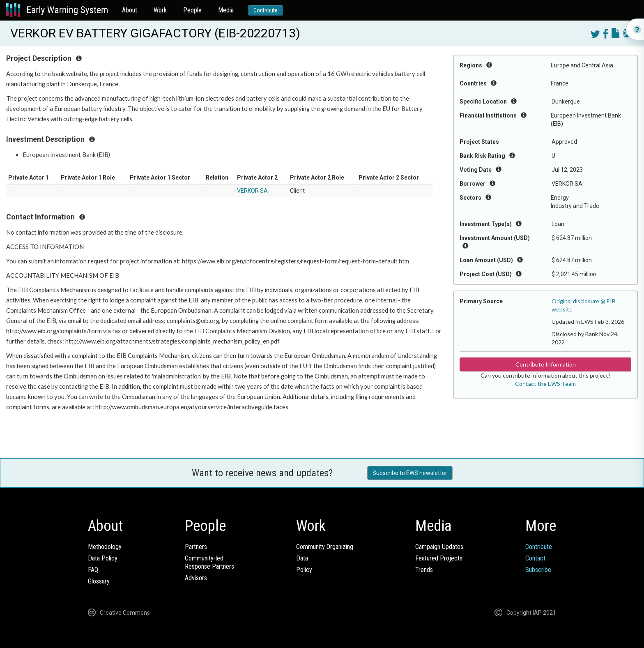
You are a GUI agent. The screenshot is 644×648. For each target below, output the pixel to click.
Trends (424, 570)
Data (302, 558)
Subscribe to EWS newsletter (410, 473)
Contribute (266, 10)
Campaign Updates (439, 547)
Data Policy (103, 558)
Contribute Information (546, 364)
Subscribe (538, 570)
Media (226, 10)
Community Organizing (325, 547)
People (192, 10)
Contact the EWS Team (545, 384)
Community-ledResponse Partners (209, 562)
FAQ (93, 570)
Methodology (105, 547)
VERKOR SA (252, 191)
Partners (196, 547)
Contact (535, 558)
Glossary (99, 581)
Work (160, 10)
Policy (304, 570)
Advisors (196, 578)
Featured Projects (439, 558)
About (130, 10)
